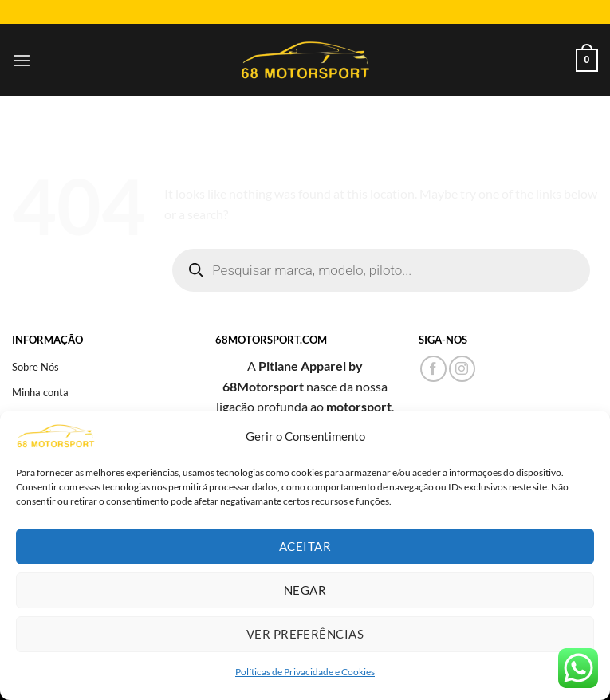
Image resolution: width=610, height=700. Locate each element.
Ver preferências (305, 634)
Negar (305, 590)
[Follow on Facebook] (433, 369)
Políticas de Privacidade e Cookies (305, 672)
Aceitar (305, 546)
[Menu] (22, 60)
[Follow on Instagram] (462, 369)
